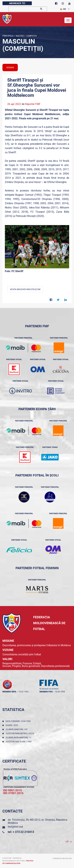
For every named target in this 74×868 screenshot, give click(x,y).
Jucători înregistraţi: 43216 (20, 734)
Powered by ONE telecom (62, 859)
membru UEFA (9, 692)
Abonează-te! (17, 3)
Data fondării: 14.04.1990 (19, 721)
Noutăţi (20, 36)
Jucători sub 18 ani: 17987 (19, 742)
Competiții (31, 36)
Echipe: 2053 (12, 725)
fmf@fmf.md (15, 827)
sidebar (10, 68)
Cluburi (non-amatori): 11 (19, 738)
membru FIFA (46, 692)
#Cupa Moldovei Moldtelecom (25, 289)
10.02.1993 (23, 692)
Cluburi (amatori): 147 (17, 729)
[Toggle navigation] (68, 20)
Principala (8, 36)
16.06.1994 (60, 692)
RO (63, 9)
